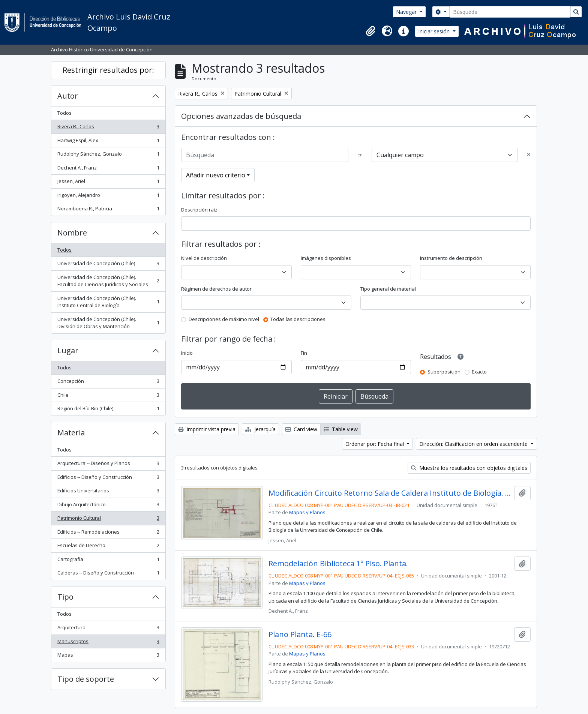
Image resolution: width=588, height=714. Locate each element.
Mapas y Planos (307, 512)
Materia (71, 433)
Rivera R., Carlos (108, 128)
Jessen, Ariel (108, 183)
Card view (301, 429)
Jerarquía (260, 429)
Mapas (108, 656)
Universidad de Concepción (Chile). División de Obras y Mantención (108, 323)
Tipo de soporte (86, 679)
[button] (370, 31)
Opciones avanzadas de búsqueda (241, 116)
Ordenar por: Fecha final (375, 444)
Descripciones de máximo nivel (224, 319)
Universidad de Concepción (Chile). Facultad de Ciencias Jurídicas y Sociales (108, 281)
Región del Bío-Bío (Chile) (108, 410)
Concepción (108, 383)
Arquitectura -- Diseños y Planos (108, 465)
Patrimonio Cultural (108, 520)
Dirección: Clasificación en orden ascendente (474, 444)
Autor (68, 96)
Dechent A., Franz (108, 169)
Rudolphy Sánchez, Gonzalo (108, 155)
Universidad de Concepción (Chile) (108, 265)
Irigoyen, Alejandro (108, 197)
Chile (108, 397)
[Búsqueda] (510, 12)
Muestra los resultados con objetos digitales (469, 468)
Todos (64, 113)
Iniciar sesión (435, 31)
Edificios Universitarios (108, 492)
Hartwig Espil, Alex (108, 142)
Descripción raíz (199, 210)
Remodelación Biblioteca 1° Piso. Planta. (338, 564)
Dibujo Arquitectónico (108, 506)
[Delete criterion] (529, 155)
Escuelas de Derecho (108, 547)
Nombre (72, 233)
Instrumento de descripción (451, 258)
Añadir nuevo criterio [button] (216, 175)
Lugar (68, 350)
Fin (304, 353)
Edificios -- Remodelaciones (108, 533)
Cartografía (108, 561)
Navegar (407, 12)
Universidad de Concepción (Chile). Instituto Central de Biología (108, 302)
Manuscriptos (108, 643)
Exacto (479, 372)
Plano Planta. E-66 (300, 634)
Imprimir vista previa (207, 429)
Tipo (65, 597)
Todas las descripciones (298, 319)
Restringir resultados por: (108, 70)
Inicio (187, 353)
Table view (341, 429)
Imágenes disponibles (326, 258)
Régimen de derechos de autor (216, 289)
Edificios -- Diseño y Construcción (108, 479)
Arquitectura (108, 629)
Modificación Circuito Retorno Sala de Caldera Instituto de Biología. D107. (390, 493)
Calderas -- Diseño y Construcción (108, 574)
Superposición (444, 372)
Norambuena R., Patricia (108, 210)
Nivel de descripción (204, 258)
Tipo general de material (388, 289)
